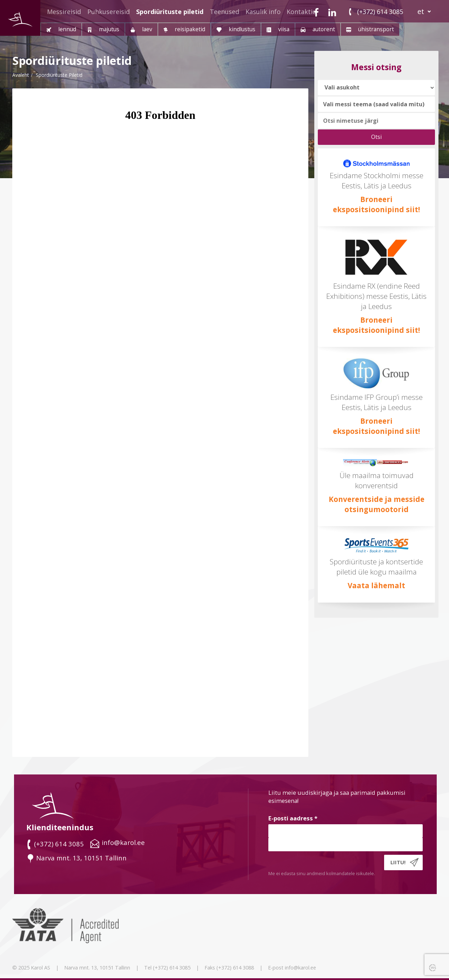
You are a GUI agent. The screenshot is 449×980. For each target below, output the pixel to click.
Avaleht (21, 75)
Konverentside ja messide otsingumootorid (377, 504)
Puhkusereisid (109, 12)
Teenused (224, 12)
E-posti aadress (293, 818)
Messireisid (64, 12)
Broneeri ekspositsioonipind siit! (376, 325)
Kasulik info (263, 12)
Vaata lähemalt (376, 585)
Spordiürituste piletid (170, 12)
